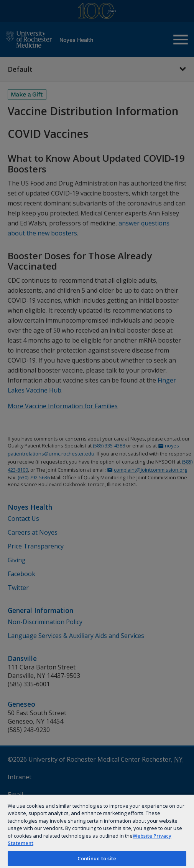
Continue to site (97, 858)
